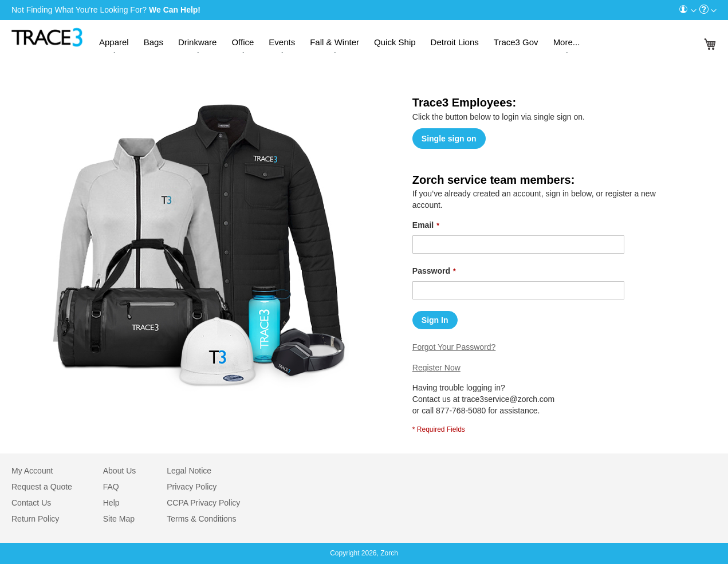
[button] (687, 10)
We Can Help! (175, 10)
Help (111, 503)
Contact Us (31, 503)
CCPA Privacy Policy (203, 503)
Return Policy (35, 519)
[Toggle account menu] (694, 11)
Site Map (119, 519)
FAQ (111, 487)
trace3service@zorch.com (508, 399)
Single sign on (449, 139)
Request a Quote (42, 487)
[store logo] (47, 35)
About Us (120, 471)
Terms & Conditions (201, 519)
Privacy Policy (192, 487)
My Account (32, 471)
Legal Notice (189, 471)
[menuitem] (687, 10)
